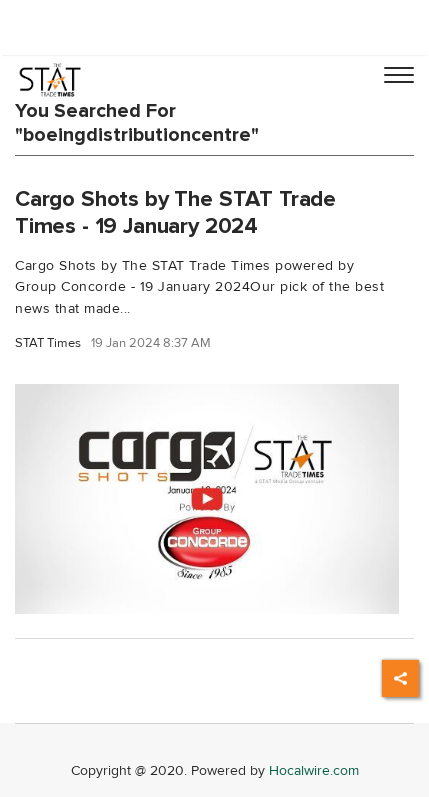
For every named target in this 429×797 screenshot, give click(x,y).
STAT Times (48, 343)
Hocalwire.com (314, 770)
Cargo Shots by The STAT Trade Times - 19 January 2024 (175, 212)
